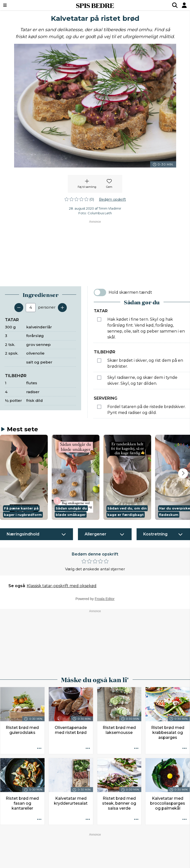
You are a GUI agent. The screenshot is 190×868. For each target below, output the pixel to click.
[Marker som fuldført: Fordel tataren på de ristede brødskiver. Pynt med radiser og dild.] (99, 407)
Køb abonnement (70, 854)
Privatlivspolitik (123, 854)
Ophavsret (98, 854)
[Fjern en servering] (19, 308)
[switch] (100, 292)
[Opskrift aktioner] (39, 653)
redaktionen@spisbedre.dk (160, 842)
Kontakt (20, 854)
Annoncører (40, 854)
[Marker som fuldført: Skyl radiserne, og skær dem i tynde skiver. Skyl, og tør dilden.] (99, 378)
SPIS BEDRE (95, 5)
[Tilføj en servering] (62, 308)
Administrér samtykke (159, 854)
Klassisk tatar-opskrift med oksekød (62, 491)
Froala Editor (105, 504)
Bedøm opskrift (112, 199)
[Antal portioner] (31, 308)
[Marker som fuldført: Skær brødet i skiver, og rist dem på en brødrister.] (99, 361)
